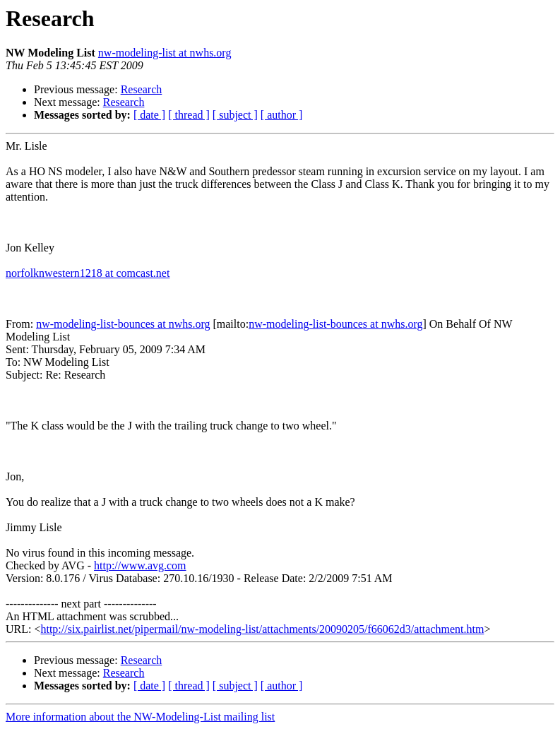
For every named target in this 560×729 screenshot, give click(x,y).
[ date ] (149, 115)
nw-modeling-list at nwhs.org (165, 53)
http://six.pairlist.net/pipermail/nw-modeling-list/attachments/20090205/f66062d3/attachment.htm (262, 629)
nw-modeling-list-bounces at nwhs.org (123, 324)
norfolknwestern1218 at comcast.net (88, 273)
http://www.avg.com (140, 565)
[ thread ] (189, 115)
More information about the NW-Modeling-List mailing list (140, 717)
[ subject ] (235, 115)
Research (142, 89)
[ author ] (282, 115)
